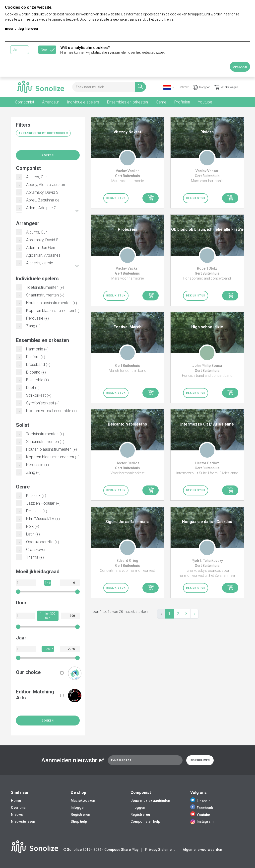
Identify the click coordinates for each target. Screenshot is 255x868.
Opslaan (240, 67)
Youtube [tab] (205, 102)
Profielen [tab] (182, 102)
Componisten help (145, 821)
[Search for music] (103, 87)
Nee (44, 49)
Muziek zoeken (83, 801)
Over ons (18, 808)
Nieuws (17, 815)
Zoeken (48, 155)
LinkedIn (200, 801)
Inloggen (202, 87)
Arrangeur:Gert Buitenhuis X (43, 133)
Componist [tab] (25, 102)
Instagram (202, 821)
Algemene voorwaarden (202, 850)
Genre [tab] (161, 102)
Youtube (200, 815)
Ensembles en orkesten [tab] (127, 102)
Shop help (79, 821)
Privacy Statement (160, 850)
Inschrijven (200, 760)
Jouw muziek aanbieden (150, 801)
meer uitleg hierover (22, 29)
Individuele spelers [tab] (83, 102)
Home (16, 801)
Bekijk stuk (116, 198)
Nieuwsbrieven (23, 821)
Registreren (80, 815)
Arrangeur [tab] (51, 102)
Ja (15, 49)
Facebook (202, 808)
